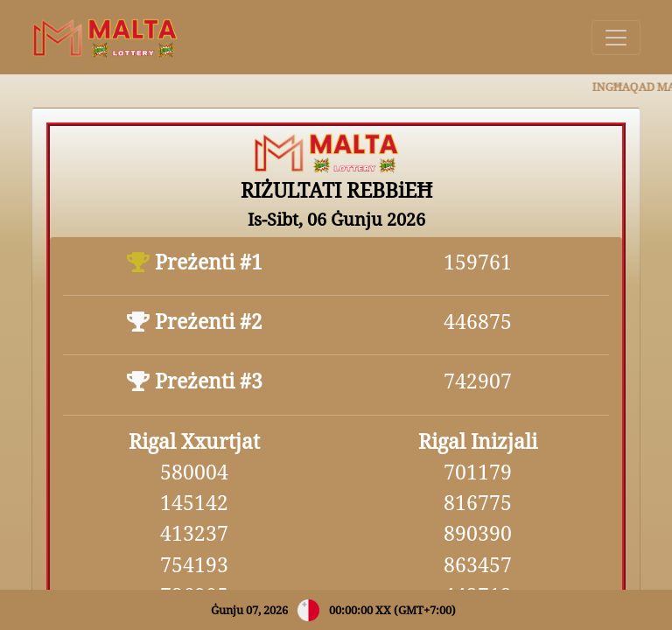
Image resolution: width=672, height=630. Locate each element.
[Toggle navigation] (616, 38)
